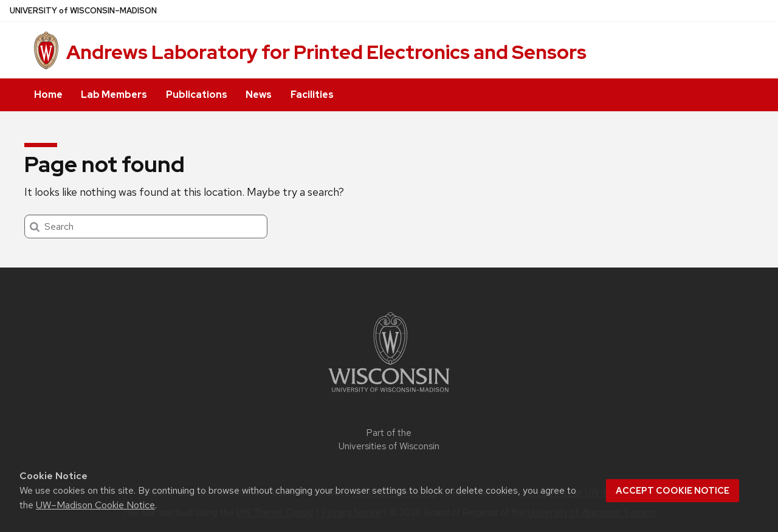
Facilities (312, 95)
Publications (197, 95)
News (259, 95)
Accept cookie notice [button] (673, 491)
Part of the (389, 440)
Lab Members (114, 95)
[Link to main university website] (389, 394)
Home (48, 95)
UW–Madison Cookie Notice (95, 505)
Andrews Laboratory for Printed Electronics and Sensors (326, 52)
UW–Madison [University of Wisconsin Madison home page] (83, 11)
